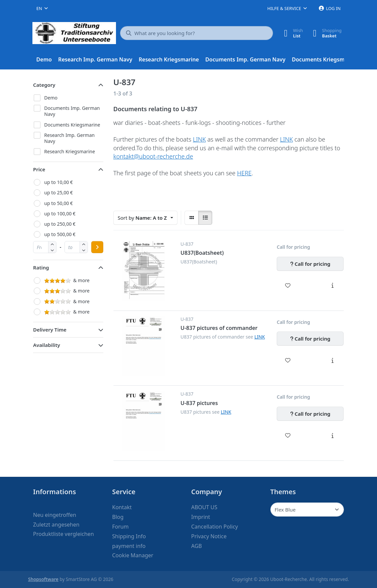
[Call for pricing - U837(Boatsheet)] (310, 264)
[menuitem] (44, 60)
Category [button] (44, 85)
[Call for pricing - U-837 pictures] (310, 414)
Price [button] (39, 169)
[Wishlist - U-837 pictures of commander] (288, 360)
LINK (199, 139)
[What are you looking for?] (197, 33)
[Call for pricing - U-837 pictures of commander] (310, 339)
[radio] (192, 218)
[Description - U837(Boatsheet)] (332, 285)
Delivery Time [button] (50, 330)
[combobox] (42, 8)
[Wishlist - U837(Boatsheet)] (288, 285)
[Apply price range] (97, 247)
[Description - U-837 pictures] (332, 435)
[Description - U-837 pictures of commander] (332, 360)
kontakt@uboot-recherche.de (153, 156)
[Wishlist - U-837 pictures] (288, 435)
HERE (244, 173)
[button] (52, 250)
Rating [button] (41, 267)
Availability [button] (47, 345)
